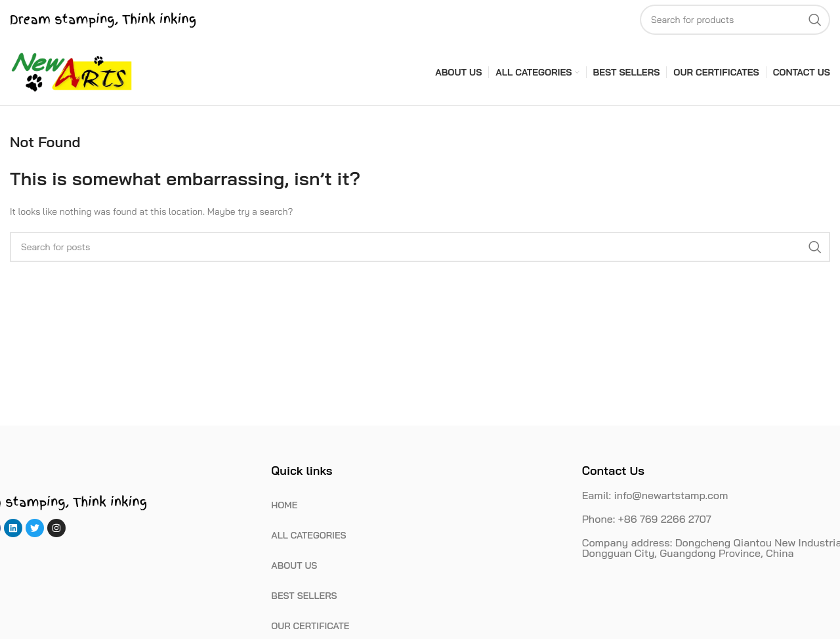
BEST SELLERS (304, 596)
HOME (284, 505)
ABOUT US (294, 565)
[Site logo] (72, 72)
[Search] (735, 20)
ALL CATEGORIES (308, 535)
